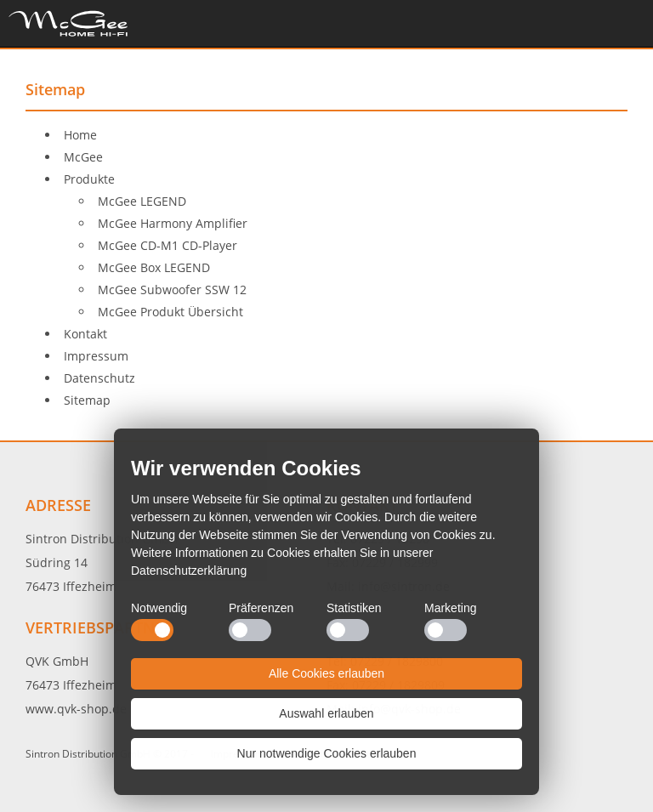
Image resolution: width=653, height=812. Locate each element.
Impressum (96, 356)
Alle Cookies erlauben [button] (326, 673)
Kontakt (85, 334)
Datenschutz (99, 378)
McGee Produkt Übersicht (170, 312)
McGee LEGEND (142, 201)
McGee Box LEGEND (154, 267)
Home (68, 23)
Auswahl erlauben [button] (326, 713)
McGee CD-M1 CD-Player (168, 245)
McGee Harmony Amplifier (173, 223)
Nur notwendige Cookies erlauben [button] (327, 753)
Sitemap (87, 400)
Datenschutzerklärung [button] (189, 571)
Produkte (89, 179)
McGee (83, 157)
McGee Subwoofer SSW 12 (172, 290)
